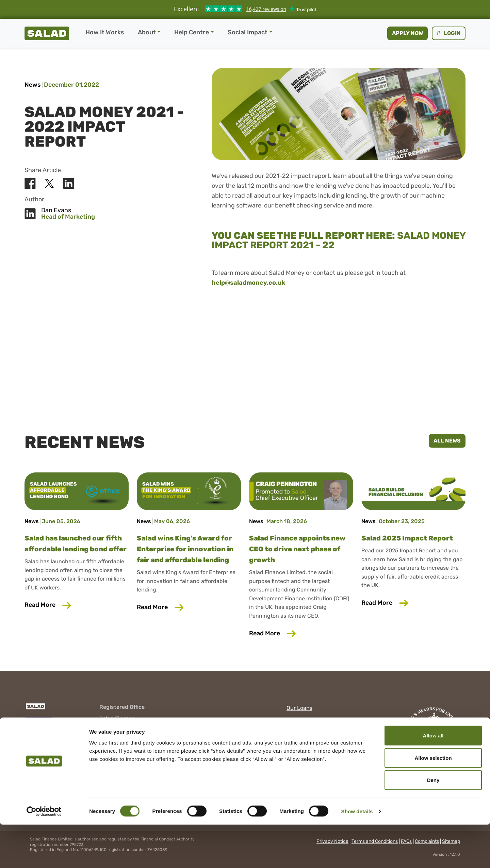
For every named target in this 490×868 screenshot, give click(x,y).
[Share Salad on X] (49, 183)
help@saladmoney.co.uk (249, 283)
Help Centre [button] (192, 32)
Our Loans (299, 708)
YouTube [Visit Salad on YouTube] (297, 753)
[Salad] (35, 710)
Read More (77, 604)
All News (447, 441)
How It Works (105, 32)
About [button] (147, 32)
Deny (433, 823)
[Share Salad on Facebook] (30, 183)
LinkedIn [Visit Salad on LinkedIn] (297, 743)
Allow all (433, 779)
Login (448, 33)
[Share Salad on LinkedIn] (69, 183)
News (33, 85)
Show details (357, 855)
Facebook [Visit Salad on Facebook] (299, 734)
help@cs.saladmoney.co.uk (134, 760)
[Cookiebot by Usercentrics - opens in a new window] (44, 855)
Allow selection (433, 801)
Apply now (407, 33)
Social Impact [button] (248, 32)
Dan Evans (56, 211)
